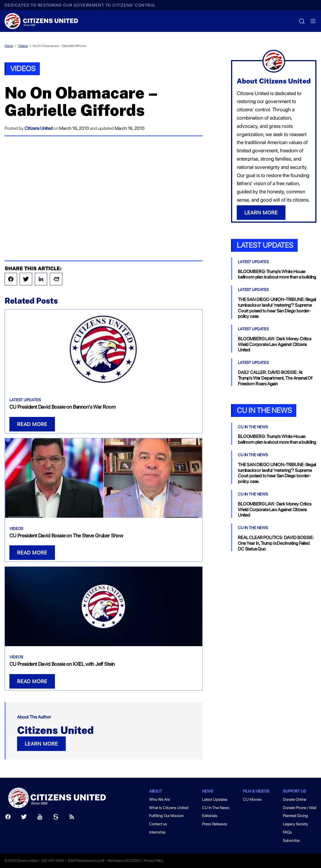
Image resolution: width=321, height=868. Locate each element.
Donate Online (295, 799)
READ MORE (32, 424)
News (208, 791)
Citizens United (39, 128)
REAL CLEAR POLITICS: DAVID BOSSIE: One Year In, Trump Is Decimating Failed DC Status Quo (276, 543)
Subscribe (291, 840)
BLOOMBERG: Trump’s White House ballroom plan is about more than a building (277, 274)
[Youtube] (40, 818)
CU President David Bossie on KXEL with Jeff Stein (62, 664)
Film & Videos (256, 791)
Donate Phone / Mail (300, 808)
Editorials (210, 816)
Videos (23, 46)
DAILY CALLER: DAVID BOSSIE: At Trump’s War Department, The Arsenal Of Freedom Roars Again (275, 378)
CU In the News (264, 410)
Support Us (294, 791)
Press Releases (215, 824)
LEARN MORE (41, 744)
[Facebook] (8, 818)
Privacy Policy (153, 861)
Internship (157, 832)
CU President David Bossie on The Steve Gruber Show (66, 536)
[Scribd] (56, 818)
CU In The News (253, 427)
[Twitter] (24, 818)
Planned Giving (295, 816)
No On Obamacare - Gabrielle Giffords (59, 46)
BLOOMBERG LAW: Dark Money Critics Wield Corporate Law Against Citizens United (275, 344)
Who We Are (160, 799)
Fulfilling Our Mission (166, 816)
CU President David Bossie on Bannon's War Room (62, 407)
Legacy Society (296, 824)
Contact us (158, 824)
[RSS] (72, 818)
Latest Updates (25, 400)
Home (9, 46)
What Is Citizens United (169, 808)
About (156, 791)
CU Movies (252, 799)
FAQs (287, 832)
